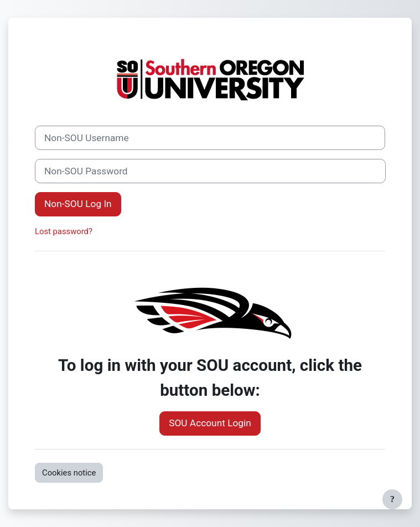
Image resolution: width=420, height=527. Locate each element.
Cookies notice (69, 473)
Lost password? (64, 231)
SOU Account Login (210, 423)
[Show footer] (392, 499)
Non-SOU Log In (78, 204)
